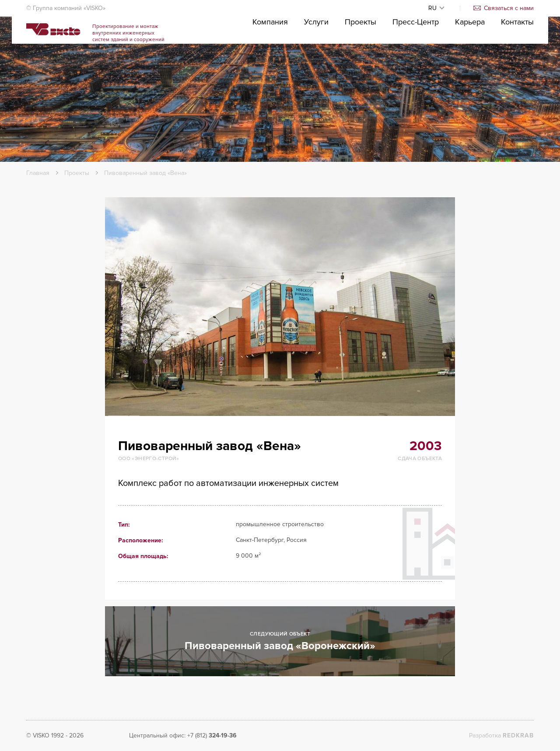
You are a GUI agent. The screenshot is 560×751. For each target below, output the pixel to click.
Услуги (316, 49)
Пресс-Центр (416, 49)
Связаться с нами (504, 8)
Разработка (501, 735)
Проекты (360, 49)
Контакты (517, 49)
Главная (38, 173)
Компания (270, 49)
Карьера (470, 49)
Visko (69, 44)
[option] (280, 307)
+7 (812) (212, 735)
